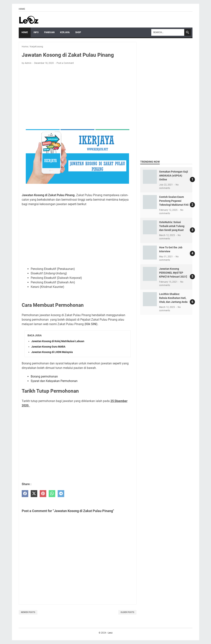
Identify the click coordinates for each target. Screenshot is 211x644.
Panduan (49, 32)
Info (36, 32)
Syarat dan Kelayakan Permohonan (54, 381)
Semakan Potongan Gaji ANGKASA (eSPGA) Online (174, 176)
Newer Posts (28, 612)
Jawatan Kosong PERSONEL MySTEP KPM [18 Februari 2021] (173, 273)
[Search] (168, 32)
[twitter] (34, 494)
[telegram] (61, 494)
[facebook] (25, 494)
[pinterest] (43, 494)
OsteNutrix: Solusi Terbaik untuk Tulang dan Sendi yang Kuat (172, 226)
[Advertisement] (78, 95)
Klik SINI (91, 324)
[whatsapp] (52, 494)
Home (22, 9)
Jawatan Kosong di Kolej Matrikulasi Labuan (58, 341)
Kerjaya (65, 32)
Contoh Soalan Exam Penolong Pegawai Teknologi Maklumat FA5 (174, 201)
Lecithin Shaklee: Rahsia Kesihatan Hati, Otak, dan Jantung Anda (173, 298)
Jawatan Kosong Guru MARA (48, 347)
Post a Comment (65, 63)
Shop (78, 32)
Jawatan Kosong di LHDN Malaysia (52, 352)
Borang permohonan (44, 376)
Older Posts (127, 612)
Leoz (110, 633)
